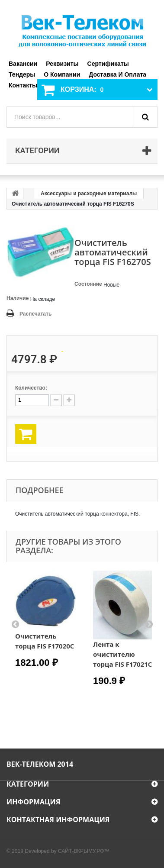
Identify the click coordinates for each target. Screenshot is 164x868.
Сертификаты (108, 64)
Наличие (18, 298)
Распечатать (35, 314)
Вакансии (23, 64)
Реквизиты (62, 64)
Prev (15, 624)
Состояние (88, 284)
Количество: (31, 388)
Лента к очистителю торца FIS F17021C (122, 654)
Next (149, 624)
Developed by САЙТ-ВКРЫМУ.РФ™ (67, 851)
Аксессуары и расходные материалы (89, 194)
